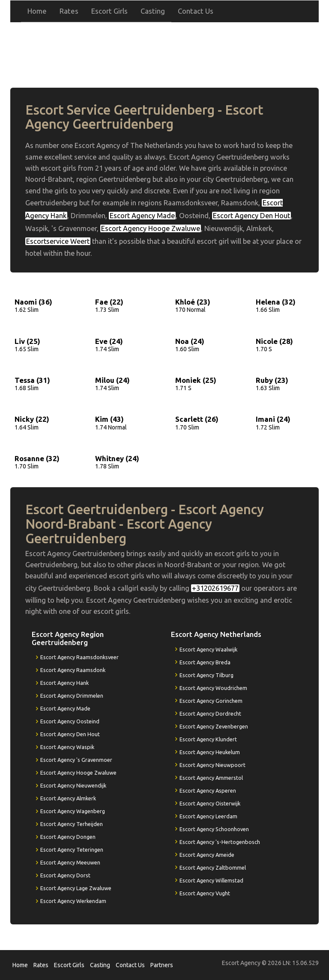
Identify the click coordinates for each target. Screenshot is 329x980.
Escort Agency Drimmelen (72, 696)
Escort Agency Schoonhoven (214, 829)
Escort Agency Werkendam (73, 901)
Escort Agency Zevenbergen (214, 726)
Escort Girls (109, 11)
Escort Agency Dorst (65, 875)
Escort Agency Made (142, 216)
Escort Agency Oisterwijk (210, 803)
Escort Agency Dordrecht (210, 714)
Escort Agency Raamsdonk (73, 670)
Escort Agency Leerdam (208, 816)
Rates (69, 11)
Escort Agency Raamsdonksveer (79, 657)
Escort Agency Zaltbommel (213, 867)
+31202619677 (238, 51)
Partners (162, 965)
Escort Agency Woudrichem (213, 688)
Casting (153, 11)
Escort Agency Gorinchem (211, 701)
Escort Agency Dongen (68, 837)
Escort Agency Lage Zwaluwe (76, 888)
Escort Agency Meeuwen (70, 862)
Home (37, 11)
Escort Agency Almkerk (68, 798)
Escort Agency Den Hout (251, 216)
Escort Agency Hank (64, 683)
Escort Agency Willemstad (211, 880)
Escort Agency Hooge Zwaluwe (151, 228)
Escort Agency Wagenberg (73, 811)
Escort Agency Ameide (207, 855)
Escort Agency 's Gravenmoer (76, 760)
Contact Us (196, 11)
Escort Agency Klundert (208, 739)
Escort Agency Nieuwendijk (73, 785)
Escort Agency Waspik (67, 747)
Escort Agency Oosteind (70, 721)
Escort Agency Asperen (208, 791)
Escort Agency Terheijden (72, 824)
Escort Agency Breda (205, 662)
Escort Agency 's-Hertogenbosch (220, 842)
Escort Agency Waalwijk (208, 649)
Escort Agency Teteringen (72, 850)
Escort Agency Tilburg (206, 675)
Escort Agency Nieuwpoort (212, 765)
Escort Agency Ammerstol (211, 778)
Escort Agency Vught (205, 893)
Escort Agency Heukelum (210, 752)
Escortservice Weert (58, 241)
